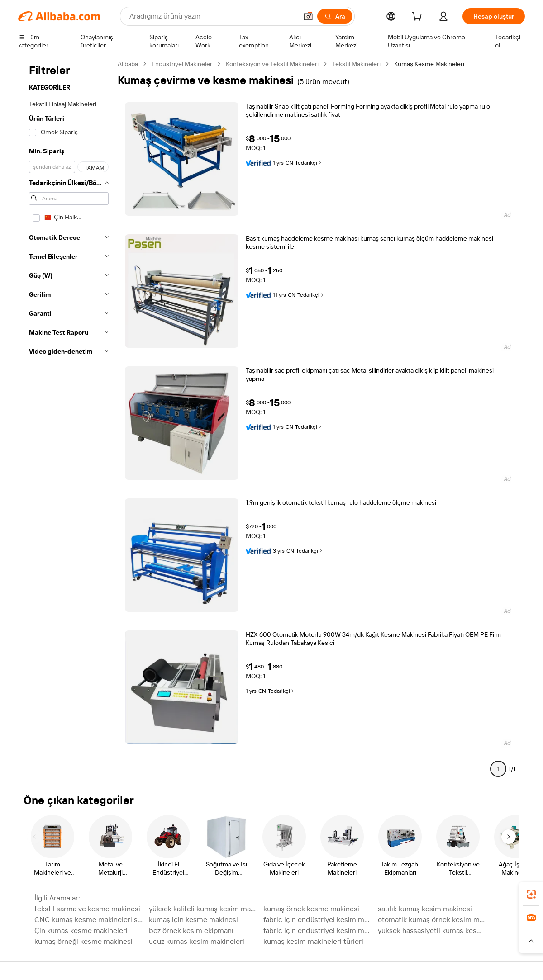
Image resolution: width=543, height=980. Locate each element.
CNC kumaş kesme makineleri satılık (89, 920)
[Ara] (335, 16)
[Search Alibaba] (212, 16)
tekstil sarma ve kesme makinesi (87, 909)
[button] (308, 16)
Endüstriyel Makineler (182, 64)
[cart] (419, 18)
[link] (531, 894)
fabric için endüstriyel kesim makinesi (318, 930)
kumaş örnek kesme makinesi (311, 909)
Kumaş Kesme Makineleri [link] (429, 64)
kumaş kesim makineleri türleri (313, 941)
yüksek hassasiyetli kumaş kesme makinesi (432, 930)
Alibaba (128, 64)
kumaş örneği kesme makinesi (83, 941)
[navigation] (69, 420)
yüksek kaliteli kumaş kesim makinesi (203, 909)
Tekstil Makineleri (356, 64)
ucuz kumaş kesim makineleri (197, 941)
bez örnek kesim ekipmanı (191, 930)
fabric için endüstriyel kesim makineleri (318, 920)
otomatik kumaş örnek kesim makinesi (432, 920)
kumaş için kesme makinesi (193, 920)
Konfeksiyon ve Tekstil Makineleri (272, 64)
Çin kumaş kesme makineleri (81, 930)
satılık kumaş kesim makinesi (425, 909)
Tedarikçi (309, 163)
